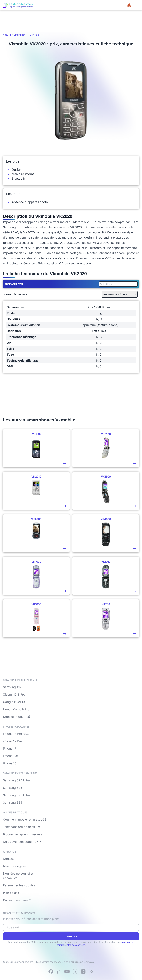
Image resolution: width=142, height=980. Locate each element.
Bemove (89, 962)
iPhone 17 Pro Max (16, 734)
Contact (8, 859)
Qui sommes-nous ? (17, 900)
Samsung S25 (13, 802)
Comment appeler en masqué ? (25, 819)
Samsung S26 (13, 788)
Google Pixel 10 (14, 702)
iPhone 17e (10, 756)
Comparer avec (14, 284)
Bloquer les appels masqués (22, 834)
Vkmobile (34, 35)
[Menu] (137, 5)
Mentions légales (15, 866)
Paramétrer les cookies (19, 885)
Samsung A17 (12, 687)
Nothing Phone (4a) (17, 717)
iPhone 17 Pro (12, 741)
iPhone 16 (10, 763)
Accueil (7, 35)
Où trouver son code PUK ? (22, 842)
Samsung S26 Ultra (16, 780)
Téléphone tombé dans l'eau (23, 827)
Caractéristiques (16, 294)
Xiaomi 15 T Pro (14, 694)
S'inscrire (71, 936)
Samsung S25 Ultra (16, 795)
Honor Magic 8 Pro (16, 709)
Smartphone (20, 35)
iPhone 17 (10, 748)
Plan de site (11, 893)
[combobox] (118, 284)
